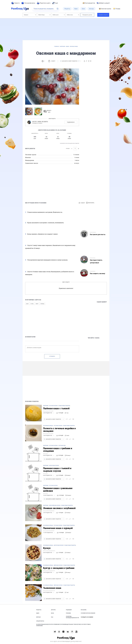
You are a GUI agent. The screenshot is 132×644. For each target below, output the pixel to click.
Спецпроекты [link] (40, 621)
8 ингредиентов (49, 455)
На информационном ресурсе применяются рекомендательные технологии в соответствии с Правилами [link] (64, 625)
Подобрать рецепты (103, 15)
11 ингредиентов (49, 533)
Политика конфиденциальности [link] (72, 617)
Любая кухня (59, 15)
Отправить (52, 356)
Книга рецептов (89, 3)
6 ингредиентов (49, 413)
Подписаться (71, 122)
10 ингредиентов (49, 495)
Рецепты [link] (39, 610)
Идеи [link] (38, 613)
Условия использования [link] (88, 613)
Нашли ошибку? (102, 302)
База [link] (53, 613)
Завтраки (30, 15)
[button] (90, 203)
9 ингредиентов (49, 573)
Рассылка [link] (84, 610)
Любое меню (73, 15)
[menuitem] (15, 3)
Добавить (103, 3)
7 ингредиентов (49, 435)
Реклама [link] (68, 613)
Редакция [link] (69, 610)
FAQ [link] (52, 617)
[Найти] (58, 9)
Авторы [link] (53, 610)
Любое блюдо (44, 15)
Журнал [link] (38, 617)
